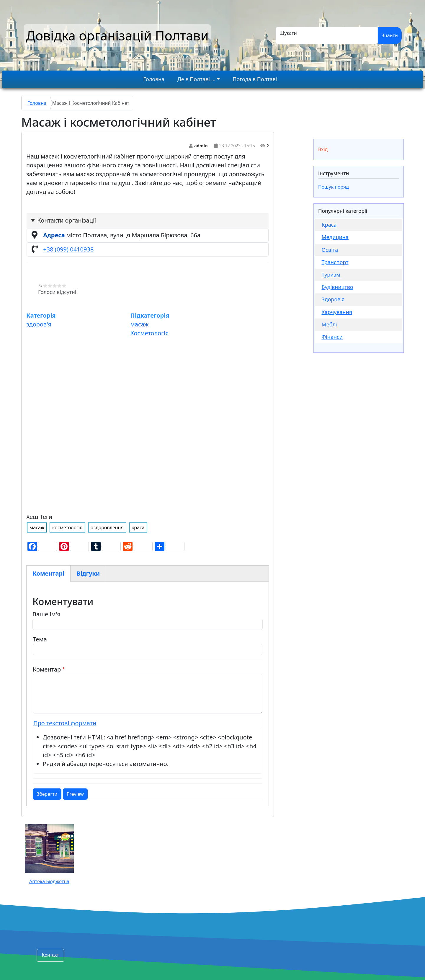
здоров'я (39, 324)
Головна (154, 79)
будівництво (337, 287)
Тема (40, 639)
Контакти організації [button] (67, 220)
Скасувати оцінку (40, 286)
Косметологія (150, 333)
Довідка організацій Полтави (117, 35)
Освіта (330, 250)
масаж (140, 324)
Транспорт (335, 262)
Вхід (323, 149)
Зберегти (47, 794)
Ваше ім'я (46, 614)
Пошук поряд (334, 187)
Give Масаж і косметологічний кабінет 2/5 (50, 286)
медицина (335, 237)
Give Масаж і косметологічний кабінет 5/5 (64, 286)
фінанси (332, 337)
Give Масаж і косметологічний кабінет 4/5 (59, 286)
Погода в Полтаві (255, 79)
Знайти (390, 35)
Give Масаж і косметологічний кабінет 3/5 (55, 286)
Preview (75, 794)
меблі (329, 324)
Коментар (47, 669)
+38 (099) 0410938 (68, 249)
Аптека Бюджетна (49, 881)
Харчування (337, 312)
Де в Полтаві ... (196, 79)
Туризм (331, 275)
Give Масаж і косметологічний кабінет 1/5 (45, 286)
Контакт (50, 955)
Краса (329, 225)
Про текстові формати (65, 723)
